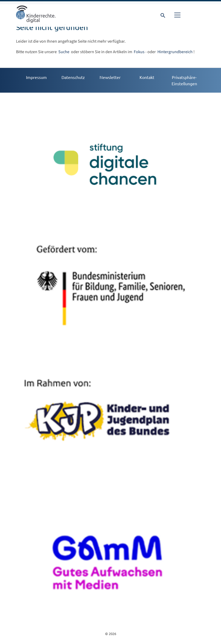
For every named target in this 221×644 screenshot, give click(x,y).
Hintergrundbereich (175, 52)
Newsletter (110, 77)
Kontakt (147, 77)
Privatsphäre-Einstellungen (184, 80)
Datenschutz (73, 77)
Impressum (36, 77)
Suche (64, 52)
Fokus (139, 52)
